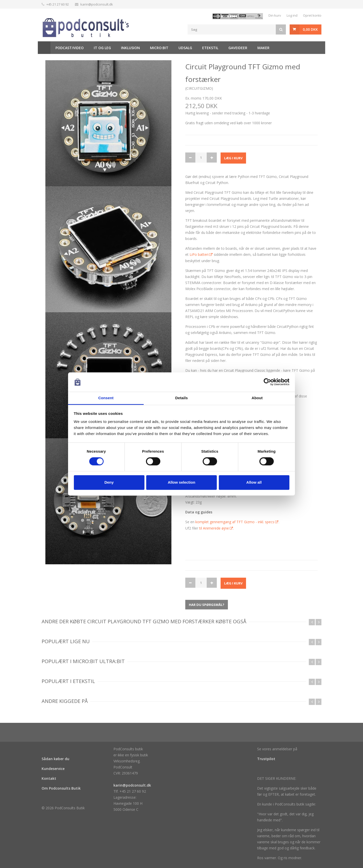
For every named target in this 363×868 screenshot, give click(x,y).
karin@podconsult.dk (97, 4)
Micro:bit (159, 48)
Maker (263, 48)
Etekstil (210, 48)
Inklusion (130, 48)
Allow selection (181, 482)
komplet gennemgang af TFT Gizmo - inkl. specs (235, 522)
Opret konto (312, 15)
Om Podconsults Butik (61, 788)
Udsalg (185, 48)
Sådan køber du (55, 759)
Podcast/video (70, 48)
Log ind (292, 15)
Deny (109, 482)
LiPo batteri (199, 254)
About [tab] (257, 398)
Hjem (44, 48)
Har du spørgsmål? (207, 605)
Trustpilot (266, 759)
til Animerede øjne (214, 528)
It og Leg (102, 48)
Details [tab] (181, 398)
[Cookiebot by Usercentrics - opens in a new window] (267, 382)
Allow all (254, 482)
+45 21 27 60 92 (58, 4)
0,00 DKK (310, 29)
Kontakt (49, 778)
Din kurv (275, 15)
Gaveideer (238, 48)
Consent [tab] (106, 398)
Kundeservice (53, 769)
